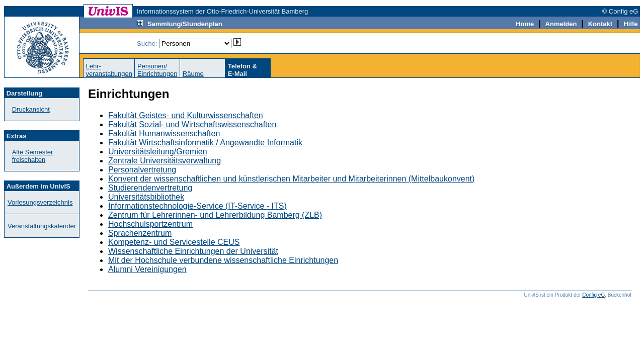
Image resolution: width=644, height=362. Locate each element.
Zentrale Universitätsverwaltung (165, 161)
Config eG (593, 295)
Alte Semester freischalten (33, 156)
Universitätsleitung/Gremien (158, 152)
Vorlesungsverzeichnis (40, 202)
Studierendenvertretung (150, 188)
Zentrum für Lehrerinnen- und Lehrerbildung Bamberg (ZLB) (215, 215)
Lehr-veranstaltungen (109, 70)
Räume (193, 74)
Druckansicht (31, 109)
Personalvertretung (142, 170)
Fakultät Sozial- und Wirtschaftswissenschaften (192, 124)
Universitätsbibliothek (146, 197)
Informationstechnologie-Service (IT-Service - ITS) (197, 206)
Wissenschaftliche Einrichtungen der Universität (193, 251)
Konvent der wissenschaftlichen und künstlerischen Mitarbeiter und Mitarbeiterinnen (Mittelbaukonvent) (291, 179)
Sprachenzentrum (140, 233)
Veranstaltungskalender (42, 226)
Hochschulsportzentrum (150, 224)
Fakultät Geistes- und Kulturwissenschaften (186, 115)
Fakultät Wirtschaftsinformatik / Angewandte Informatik (205, 143)
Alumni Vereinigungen (147, 269)
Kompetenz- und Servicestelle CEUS (174, 242)
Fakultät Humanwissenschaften (164, 133)
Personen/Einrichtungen (157, 70)
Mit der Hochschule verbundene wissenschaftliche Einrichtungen (223, 260)
